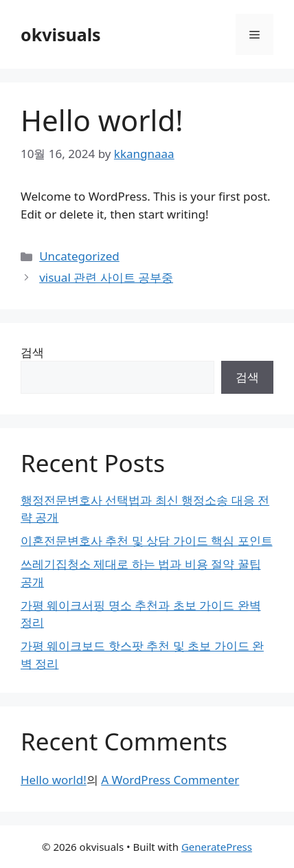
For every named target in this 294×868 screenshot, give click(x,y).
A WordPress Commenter (170, 780)
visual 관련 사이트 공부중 (106, 277)
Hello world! (54, 780)
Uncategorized (79, 256)
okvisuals (61, 34)
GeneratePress (217, 847)
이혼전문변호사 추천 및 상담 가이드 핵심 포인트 (147, 541)
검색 (32, 352)
